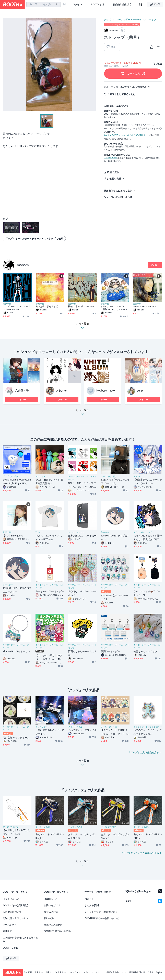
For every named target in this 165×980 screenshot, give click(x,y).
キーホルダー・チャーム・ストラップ (136, 19)
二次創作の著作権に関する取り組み (20, 939)
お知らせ (89, 899)
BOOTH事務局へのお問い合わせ (102, 918)
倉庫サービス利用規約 (55, 972)
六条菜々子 (22, 391)
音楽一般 (7, 304)
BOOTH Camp (10, 948)
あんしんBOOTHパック (115, 135)
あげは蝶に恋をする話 (47, 306)
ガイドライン (74, 972)
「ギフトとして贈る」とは (121, 94)
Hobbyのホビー (106, 391)
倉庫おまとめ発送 (53, 925)
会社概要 (28, 972)
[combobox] (43, 4)
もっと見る (82, 413)
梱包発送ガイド (11, 925)
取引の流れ (113, 172)
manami (23, 265)
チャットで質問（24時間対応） (101, 912)
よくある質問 (92, 905)
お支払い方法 (114, 179)
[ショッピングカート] (141, 4)
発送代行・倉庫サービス (16, 918)
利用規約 (39, 972)
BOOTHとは (97, 4)
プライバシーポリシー (93, 972)
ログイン (77, 4)
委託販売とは (10, 931)
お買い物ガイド (52, 905)
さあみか (61, 391)
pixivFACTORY (111, 158)
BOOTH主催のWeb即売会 (57, 931)
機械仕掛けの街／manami (81, 306)
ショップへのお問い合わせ (118, 197)
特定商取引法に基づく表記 (118, 191)
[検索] (57, 5)
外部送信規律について (116, 972)
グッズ (107, 19)
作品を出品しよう (122, 4)
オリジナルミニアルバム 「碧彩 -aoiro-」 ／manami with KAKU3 (114, 308)
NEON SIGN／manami (144, 306)
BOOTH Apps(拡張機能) (15, 905)
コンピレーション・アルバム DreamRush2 (16, 308)
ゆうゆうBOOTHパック (138, 135)
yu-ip (140, 391)
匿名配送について (12, 912)
